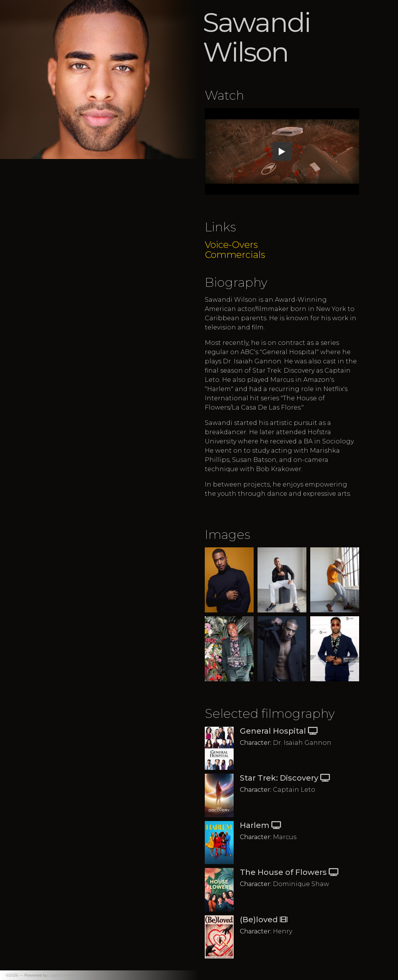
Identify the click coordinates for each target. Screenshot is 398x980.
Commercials (235, 255)
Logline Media (63, 975)
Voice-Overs (231, 245)
